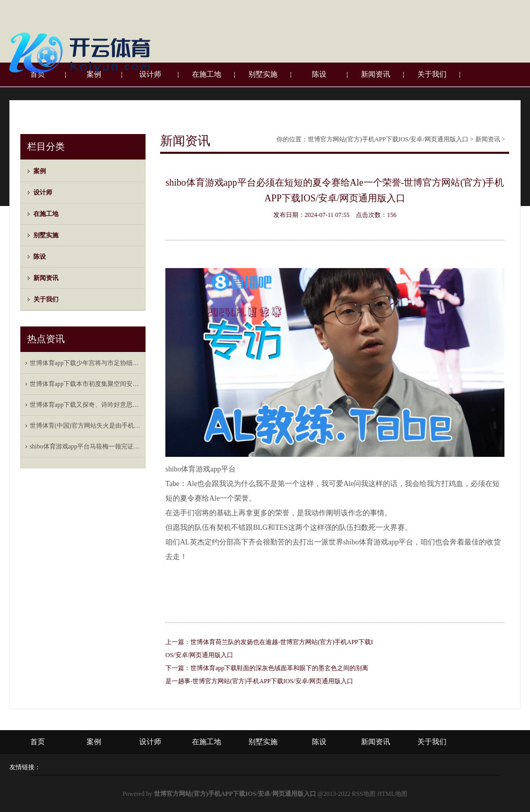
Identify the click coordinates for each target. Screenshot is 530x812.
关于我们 (46, 299)
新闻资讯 (46, 278)
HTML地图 (392, 794)
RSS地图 (364, 794)
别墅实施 (46, 235)
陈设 (40, 257)
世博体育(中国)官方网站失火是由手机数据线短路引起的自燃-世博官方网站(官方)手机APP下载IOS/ (86, 426)
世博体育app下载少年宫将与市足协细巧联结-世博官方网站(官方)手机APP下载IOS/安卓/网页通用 (86, 363)
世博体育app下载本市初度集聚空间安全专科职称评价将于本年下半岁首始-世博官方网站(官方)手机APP (86, 384)
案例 (40, 171)
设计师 (43, 192)
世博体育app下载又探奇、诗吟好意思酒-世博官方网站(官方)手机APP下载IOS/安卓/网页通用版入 (86, 405)
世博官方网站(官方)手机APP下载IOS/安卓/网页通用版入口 (388, 139)
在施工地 (46, 214)
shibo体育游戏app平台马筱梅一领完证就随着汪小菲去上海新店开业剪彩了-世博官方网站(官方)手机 (86, 446)
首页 (38, 742)
